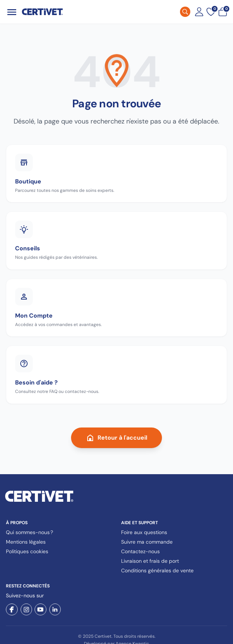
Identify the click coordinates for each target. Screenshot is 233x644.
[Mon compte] (199, 12)
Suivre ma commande (147, 542)
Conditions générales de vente (157, 570)
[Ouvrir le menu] (12, 12)
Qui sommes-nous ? (29, 532)
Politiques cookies (27, 551)
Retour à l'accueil (116, 438)
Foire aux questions (144, 532)
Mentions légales (26, 542)
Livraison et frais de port (150, 561)
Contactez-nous (140, 551)
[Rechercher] (185, 12)
